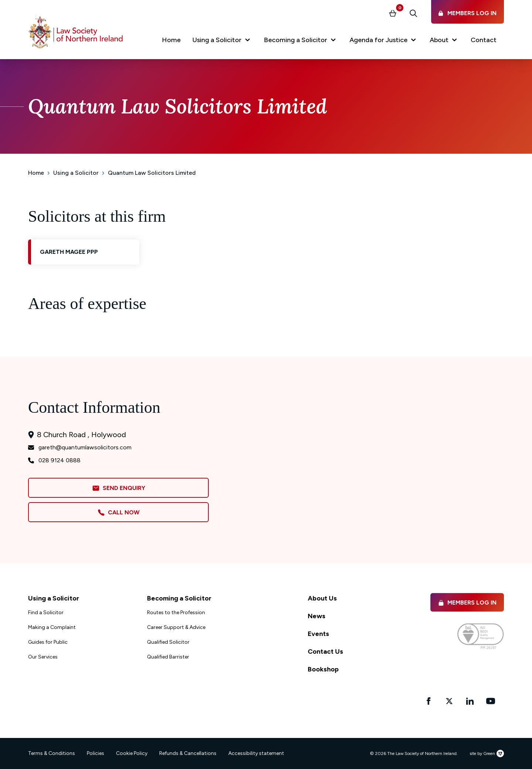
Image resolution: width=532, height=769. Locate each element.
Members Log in (467, 603)
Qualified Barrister (168, 657)
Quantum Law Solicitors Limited (152, 173)
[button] (222, 41)
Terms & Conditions (52, 753)
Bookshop (323, 669)
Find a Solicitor (46, 613)
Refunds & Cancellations (188, 753)
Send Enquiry (119, 488)
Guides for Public (48, 642)
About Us (322, 598)
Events (318, 634)
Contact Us (325, 651)
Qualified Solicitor (168, 642)
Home (36, 173)
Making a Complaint (52, 627)
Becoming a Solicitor (179, 598)
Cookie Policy (132, 753)
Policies (96, 753)
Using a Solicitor (76, 173)
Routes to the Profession (176, 613)
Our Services (43, 657)
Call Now (119, 513)
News (317, 616)
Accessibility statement (256, 753)
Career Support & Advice (176, 627)
